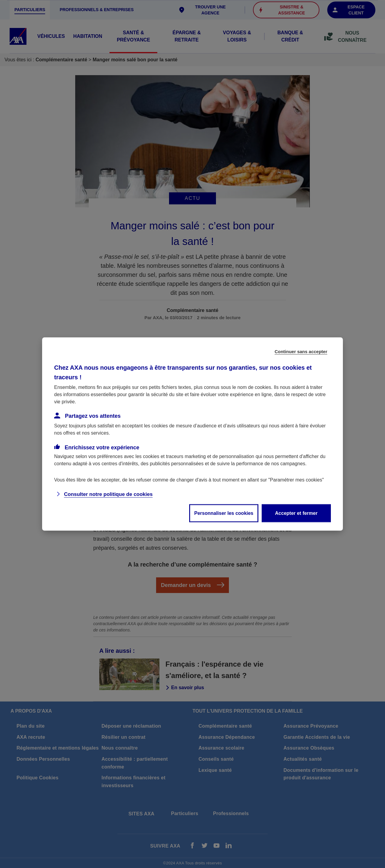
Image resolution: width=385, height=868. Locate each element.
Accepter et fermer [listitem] (296, 513)
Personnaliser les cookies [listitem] (224, 513)
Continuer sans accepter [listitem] (301, 351)
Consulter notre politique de (108, 494)
